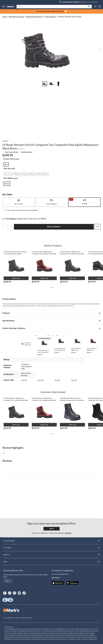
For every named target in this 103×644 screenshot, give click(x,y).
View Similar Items (27, 152)
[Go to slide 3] (58, 84)
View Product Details (12, 152)
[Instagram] (14, 593)
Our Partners (51, 548)
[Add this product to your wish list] (98, 227)
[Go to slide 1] (45, 84)
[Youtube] (19, 593)
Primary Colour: (9, 159)
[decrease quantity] (4, 227)
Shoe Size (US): (9, 169)
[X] (10, 593)
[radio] (6, 164)
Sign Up (8, 581)
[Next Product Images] (100, 50)
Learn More (56, 577)
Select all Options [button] (54, 227)
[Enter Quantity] (8, 227)
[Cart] (100, 7)
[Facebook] (5, 593)
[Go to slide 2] (51, 84)
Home (5, 17)
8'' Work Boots (50, 17)
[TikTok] (24, 593)
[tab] (19, 202)
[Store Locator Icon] (60, 2)
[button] (89, 7)
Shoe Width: (8, 178)
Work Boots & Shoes (17, 17)
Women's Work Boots (34, 17)
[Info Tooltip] (45, 219)
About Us (51, 555)
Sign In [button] (52, 529)
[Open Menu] (3, 7)
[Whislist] (95, 7)
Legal (51, 562)
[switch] (24, 344)
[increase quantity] (11, 227)
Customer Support (51, 541)
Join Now (68, 533)
